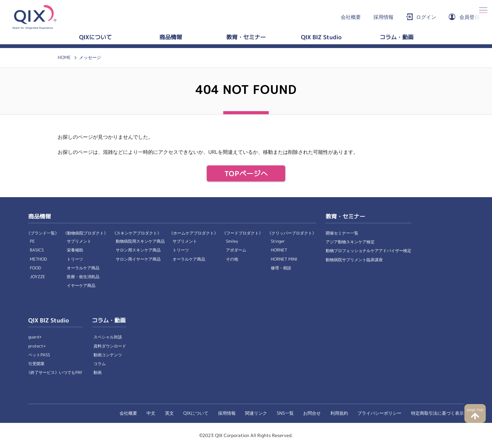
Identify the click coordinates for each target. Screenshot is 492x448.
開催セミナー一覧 (342, 233)
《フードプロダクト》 (243, 233)
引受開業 (36, 364)
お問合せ (312, 413)
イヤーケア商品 (81, 286)
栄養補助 (75, 250)
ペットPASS (39, 355)
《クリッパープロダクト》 (292, 233)
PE (32, 241)
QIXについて (95, 37)
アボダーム (236, 250)
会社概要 (351, 17)
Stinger (278, 241)
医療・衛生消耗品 (83, 277)
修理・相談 (281, 268)
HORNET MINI (284, 259)
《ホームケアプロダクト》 (194, 233)
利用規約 (339, 413)
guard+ (35, 337)
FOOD (35, 268)
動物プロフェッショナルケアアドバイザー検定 (369, 251)
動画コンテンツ (108, 355)
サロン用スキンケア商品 (138, 250)
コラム (100, 364)
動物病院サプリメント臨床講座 (354, 260)
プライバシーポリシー (379, 413)
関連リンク (256, 413)
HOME (64, 57)
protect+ (37, 346)
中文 (151, 413)
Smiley (232, 241)
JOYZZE (37, 277)
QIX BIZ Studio (321, 37)
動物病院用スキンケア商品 (140, 241)
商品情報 (171, 37)
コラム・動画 (397, 37)
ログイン (426, 17)
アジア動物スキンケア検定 (350, 242)
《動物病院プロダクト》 (86, 233)
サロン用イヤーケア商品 (138, 259)
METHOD (38, 259)
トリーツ (75, 259)
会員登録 (469, 17)
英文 (169, 413)
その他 (232, 259)
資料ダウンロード (110, 346)
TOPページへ (246, 174)
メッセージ (90, 57)
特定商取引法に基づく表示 (437, 413)
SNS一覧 (285, 413)
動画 (98, 372)
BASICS (37, 250)
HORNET (279, 250)
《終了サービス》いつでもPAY (54, 372)
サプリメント (79, 241)
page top (475, 410)
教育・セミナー (246, 37)
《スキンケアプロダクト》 (137, 233)
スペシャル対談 (108, 337)
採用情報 (383, 17)
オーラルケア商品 (83, 268)
